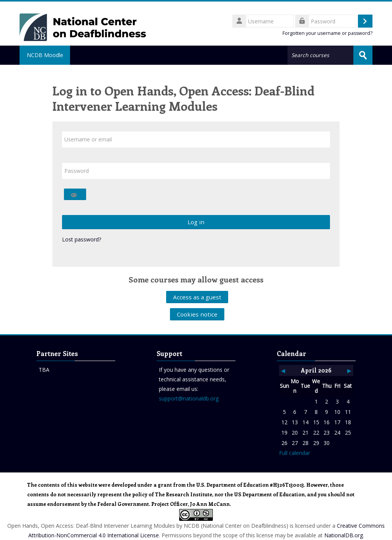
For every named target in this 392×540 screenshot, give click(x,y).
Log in (196, 222)
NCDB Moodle (45, 55)
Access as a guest (197, 297)
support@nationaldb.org (189, 398)
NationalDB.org (344, 535)
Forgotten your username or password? (327, 33)
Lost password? (82, 239)
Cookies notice (197, 314)
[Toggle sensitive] (75, 194)
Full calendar (295, 453)
